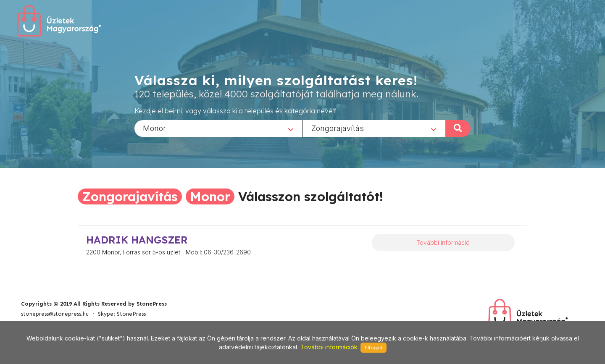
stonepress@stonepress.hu (55, 314)
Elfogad (374, 348)
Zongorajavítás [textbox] (338, 128)
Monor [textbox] (154, 128)
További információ (443, 242)
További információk (329, 347)
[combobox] (218, 128)
